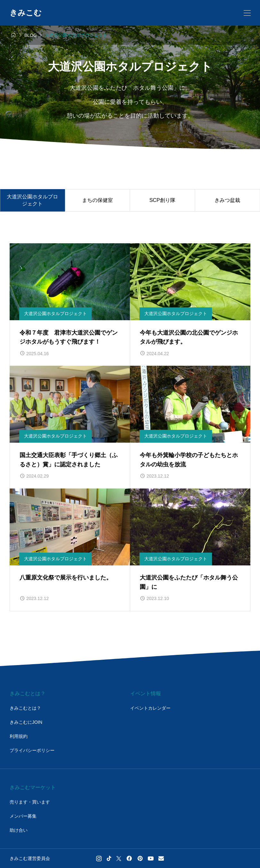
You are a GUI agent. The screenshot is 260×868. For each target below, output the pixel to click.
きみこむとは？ (25, 708)
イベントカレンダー (150, 708)
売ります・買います (30, 802)
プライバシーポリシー (32, 750)
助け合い (19, 830)
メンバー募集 (23, 816)
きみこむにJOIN (26, 722)
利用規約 (19, 736)
